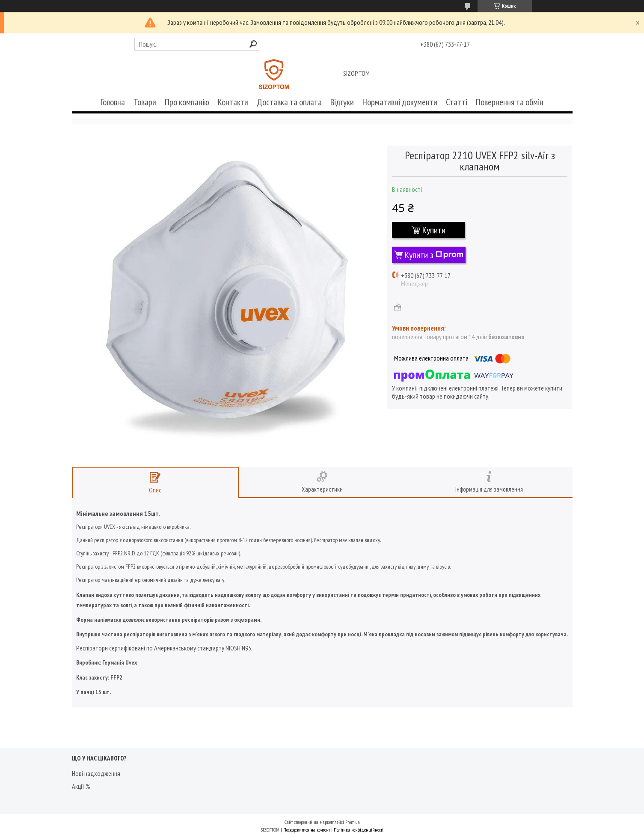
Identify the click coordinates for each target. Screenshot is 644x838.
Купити (434, 230)
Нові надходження (96, 773)
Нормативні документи (400, 102)
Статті (457, 102)
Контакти (233, 102)
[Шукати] (253, 44)
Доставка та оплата (289, 102)
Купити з (434, 255)
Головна (113, 102)
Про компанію (187, 102)
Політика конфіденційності (359, 830)
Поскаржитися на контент (307, 830)
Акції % (81, 786)
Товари (145, 102)
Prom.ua (353, 822)
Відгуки (342, 102)
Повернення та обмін (510, 102)
